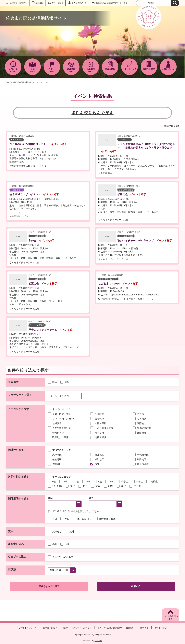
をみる (91, 70)
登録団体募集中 (50, 628)
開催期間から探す (18, 499)
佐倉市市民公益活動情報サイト (20, 82)
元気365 (98, 641)
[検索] (175, 3)
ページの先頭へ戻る (171, 618)
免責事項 (144, 628)
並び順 (12, 569)
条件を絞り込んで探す (93, 113)
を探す (33, 70)
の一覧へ (13, 70)
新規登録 (39, 3)
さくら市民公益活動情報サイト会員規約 (116, 628)
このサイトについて (18, 3)
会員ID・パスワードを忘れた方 (77, 628)
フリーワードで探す (20, 395)
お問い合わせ (57, 3)
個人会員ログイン (79, 3)
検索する (136, 586)
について (129, 71)
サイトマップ (161, 628)
